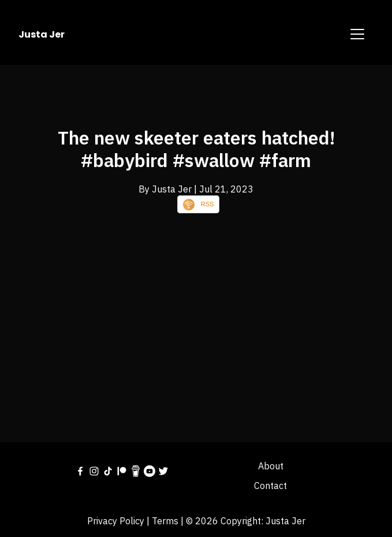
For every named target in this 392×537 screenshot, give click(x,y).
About (271, 466)
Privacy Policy (116, 521)
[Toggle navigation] (357, 34)
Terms (165, 521)
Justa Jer (42, 34)
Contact (270, 486)
